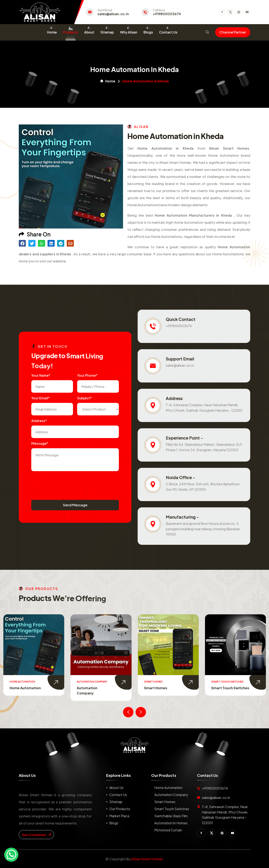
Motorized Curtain (168, 830)
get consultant (36, 835)
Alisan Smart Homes (147, 859)
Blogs (148, 32)
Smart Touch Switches (230, 688)
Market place (119, 816)
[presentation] (63, 483)
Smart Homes (156, 688)
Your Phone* (87, 375)
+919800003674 (167, 14)
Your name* (41, 375)
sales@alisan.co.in (113, 14)
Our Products (120, 809)
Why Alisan (129, 32)
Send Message (75, 505)
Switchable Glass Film (171, 816)
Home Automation (25, 688)
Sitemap (107, 32)
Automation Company (171, 795)
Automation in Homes (171, 823)
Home (52, 32)
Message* (40, 443)
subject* (84, 398)
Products (70, 32)
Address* (39, 421)
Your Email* (40, 398)
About (89, 32)
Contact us (118, 795)
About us (116, 788)
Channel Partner (233, 32)
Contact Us (168, 32)
